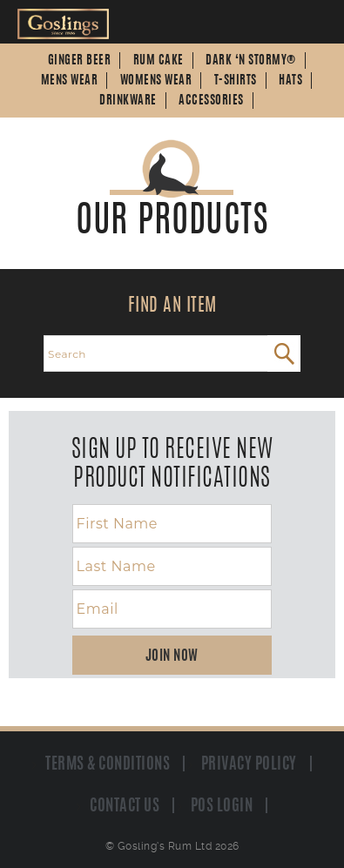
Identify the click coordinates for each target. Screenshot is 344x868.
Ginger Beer (80, 61)
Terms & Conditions (108, 764)
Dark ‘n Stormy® (251, 61)
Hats (290, 81)
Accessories (211, 101)
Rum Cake (159, 61)
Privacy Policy (249, 764)
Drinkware (128, 101)
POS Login (222, 806)
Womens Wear (156, 81)
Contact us (125, 806)
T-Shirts (236, 81)
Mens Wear (70, 81)
